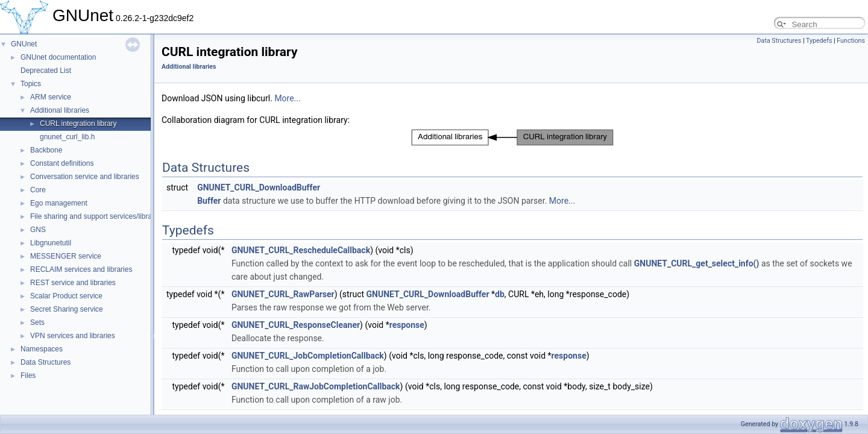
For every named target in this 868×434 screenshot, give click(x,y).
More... (287, 98)
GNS (38, 230)
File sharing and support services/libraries (97, 216)
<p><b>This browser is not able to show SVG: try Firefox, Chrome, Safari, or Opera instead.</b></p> (512, 137)
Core (38, 190)
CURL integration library (78, 124)
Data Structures (46, 362)
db (500, 294)
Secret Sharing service (67, 309)
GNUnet (24, 44)
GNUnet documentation (58, 57)
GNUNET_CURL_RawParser (283, 294)
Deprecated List (46, 71)
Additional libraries (60, 110)
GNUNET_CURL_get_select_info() (697, 263)
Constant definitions (62, 163)
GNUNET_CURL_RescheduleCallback (301, 250)
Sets (37, 322)
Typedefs (819, 41)
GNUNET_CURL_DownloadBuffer (259, 187)
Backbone (46, 150)
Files (28, 376)
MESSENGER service (66, 256)
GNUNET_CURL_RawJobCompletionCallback (316, 386)
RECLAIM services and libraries (81, 269)
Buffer (209, 201)
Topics (31, 84)
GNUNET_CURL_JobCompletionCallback (308, 356)
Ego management (59, 203)
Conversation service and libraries (85, 177)
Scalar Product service (66, 296)
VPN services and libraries (73, 336)
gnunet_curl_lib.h (67, 137)
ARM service (51, 97)
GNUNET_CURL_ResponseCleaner (296, 325)
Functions (851, 41)
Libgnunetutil (51, 243)
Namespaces (42, 349)
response (407, 325)
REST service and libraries (73, 283)
